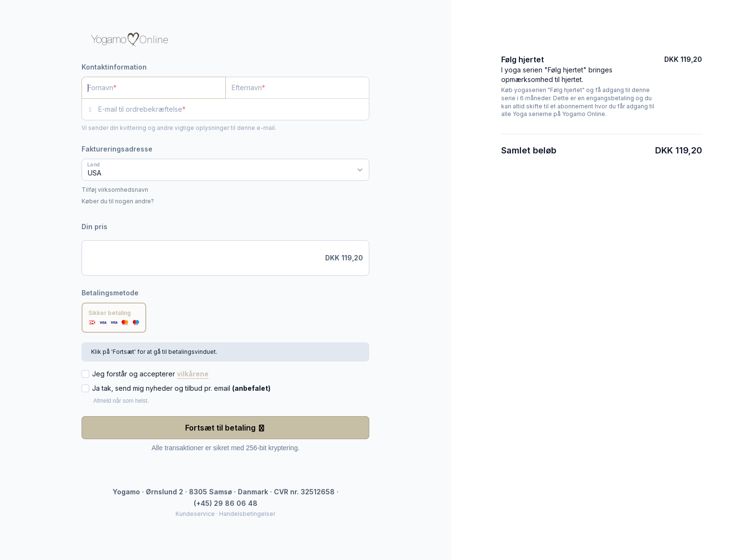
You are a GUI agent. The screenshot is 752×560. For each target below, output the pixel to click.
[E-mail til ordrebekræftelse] (234, 109)
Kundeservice (195, 514)
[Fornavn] (154, 88)
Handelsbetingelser (247, 514)
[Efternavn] (298, 88)
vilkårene (193, 374)
